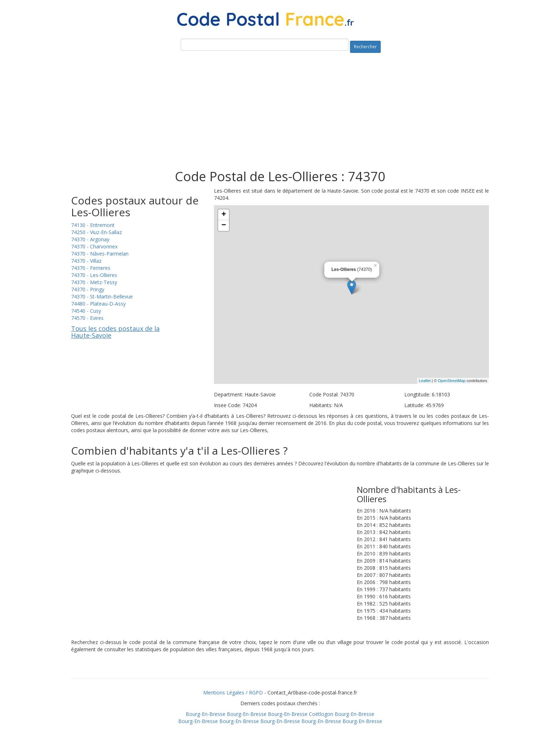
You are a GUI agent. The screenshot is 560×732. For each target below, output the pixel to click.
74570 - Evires (87, 318)
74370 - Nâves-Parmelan (100, 254)
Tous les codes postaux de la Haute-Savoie (115, 332)
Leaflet (425, 381)
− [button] (224, 226)
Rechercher (365, 47)
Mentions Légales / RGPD (233, 693)
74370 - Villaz (86, 261)
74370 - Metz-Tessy (94, 282)
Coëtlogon (321, 714)
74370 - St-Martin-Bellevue (102, 296)
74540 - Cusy (86, 311)
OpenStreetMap (452, 381)
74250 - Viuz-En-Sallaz (96, 232)
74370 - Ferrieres (91, 268)
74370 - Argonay (90, 239)
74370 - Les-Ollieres (94, 275)
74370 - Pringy (88, 289)
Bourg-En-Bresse (206, 714)
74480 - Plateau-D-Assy (98, 304)
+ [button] (224, 215)
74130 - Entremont (93, 225)
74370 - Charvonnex (94, 246)
